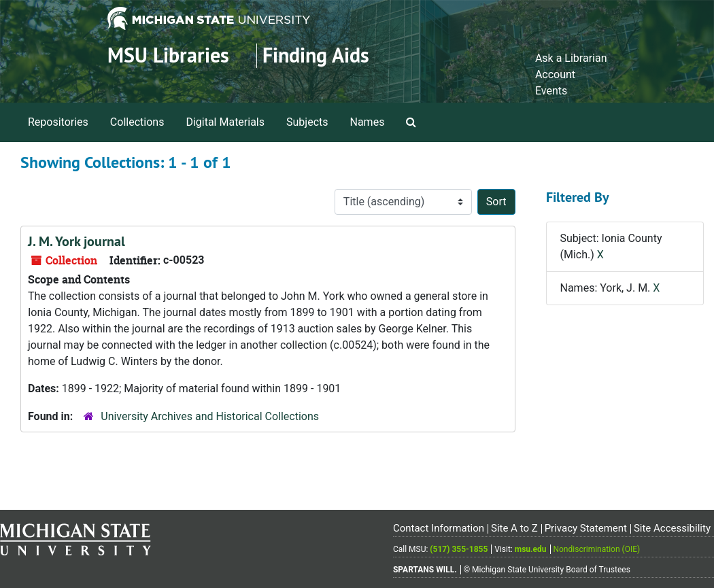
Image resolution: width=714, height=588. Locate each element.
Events (551, 91)
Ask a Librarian (571, 58)
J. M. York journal (76, 241)
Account (555, 74)
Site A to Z (514, 528)
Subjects (307, 122)
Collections (137, 122)
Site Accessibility (672, 528)
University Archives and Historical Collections (210, 416)
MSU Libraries (168, 55)
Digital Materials (225, 122)
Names (368, 122)
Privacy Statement (586, 528)
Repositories (58, 122)
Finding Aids (316, 55)
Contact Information (439, 528)
